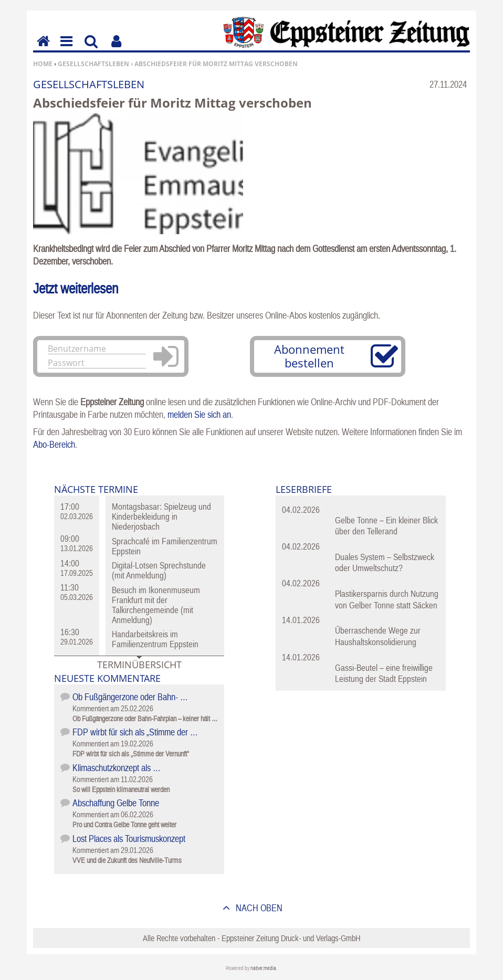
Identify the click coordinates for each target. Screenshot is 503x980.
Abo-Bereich (54, 444)
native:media (263, 968)
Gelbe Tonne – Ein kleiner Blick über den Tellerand (386, 526)
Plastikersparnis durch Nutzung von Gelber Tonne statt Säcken (387, 599)
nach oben (258, 908)
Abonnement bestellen (309, 356)
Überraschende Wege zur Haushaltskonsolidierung (378, 636)
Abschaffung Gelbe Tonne (116, 803)
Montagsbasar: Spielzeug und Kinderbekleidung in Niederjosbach (161, 517)
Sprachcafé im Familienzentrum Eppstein (165, 546)
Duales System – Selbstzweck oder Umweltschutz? (385, 562)
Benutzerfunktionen (116, 49)
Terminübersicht (139, 665)
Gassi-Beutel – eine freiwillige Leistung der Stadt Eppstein (384, 673)
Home (43, 64)
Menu (66, 49)
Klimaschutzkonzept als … (117, 768)
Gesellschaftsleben (93, 64)
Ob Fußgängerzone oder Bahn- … (130, 697)
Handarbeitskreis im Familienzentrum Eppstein (155, 639)
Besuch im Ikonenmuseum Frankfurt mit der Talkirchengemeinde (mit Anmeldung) (156, 605)
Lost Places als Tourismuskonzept (129, 839)
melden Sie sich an (199, 414)
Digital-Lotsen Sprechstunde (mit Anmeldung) (159, 570)
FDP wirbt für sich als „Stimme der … (135, 732)
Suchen (91, 49)
